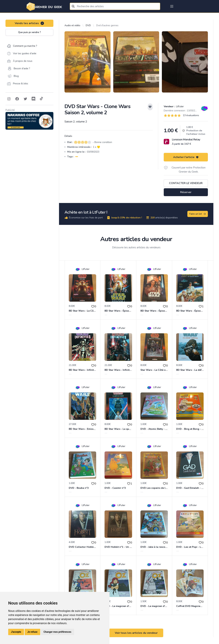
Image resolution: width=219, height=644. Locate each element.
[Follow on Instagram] (9, 99)
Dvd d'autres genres (107, 25)
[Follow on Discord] (34, 99)
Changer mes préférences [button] (57, 632)
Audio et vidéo (72, 25)
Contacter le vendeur (186, 183)
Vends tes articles (30, 23)
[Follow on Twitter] (25, 99)
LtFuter (180, 106)
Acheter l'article (186, 157)
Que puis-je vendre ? (30, 32)
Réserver (186, 192)
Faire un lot (198, 214)
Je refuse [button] (32, 632)
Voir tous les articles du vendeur (136, 633)
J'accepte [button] (16, 632)
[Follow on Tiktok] (41, 99)
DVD (88, 25)
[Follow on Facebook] (17, 99)
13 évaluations (191, 115)
